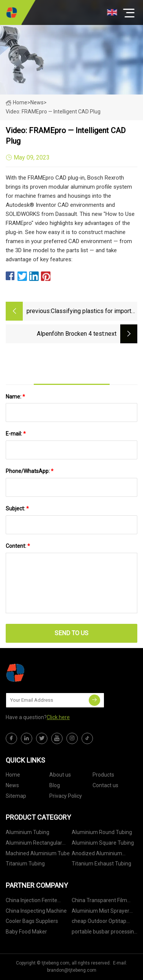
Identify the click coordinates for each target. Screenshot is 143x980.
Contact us (105, 785)
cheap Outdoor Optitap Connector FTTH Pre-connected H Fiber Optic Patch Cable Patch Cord (100, 922)
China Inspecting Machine (36, 911)
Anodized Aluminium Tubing (97, 855)
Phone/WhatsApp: (30, 471)
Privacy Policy (66, 796)
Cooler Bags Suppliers (32, 921)
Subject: (17, 509)
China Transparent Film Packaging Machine (99, 902)
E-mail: (16, 434)
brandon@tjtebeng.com (72, 970)
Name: (15, 397)
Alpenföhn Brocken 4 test (70, 334)
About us (60, 775)
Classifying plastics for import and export (91, 312)
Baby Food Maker (26, 932)
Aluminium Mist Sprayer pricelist (101, 912)
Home (16, 102)
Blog (55, 785)
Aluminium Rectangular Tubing (34, 844)
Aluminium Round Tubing (102, 832)
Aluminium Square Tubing (103, 843)
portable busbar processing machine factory (104, 933)
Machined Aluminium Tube (38, 853)
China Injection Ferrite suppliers (31, 902)
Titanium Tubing (25, 864)
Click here (58, 717)
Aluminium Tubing (27, 832)
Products (103, 775)
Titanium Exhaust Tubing (101, 864)
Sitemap (16, 796)
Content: (18, 546)
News (12, 785)
